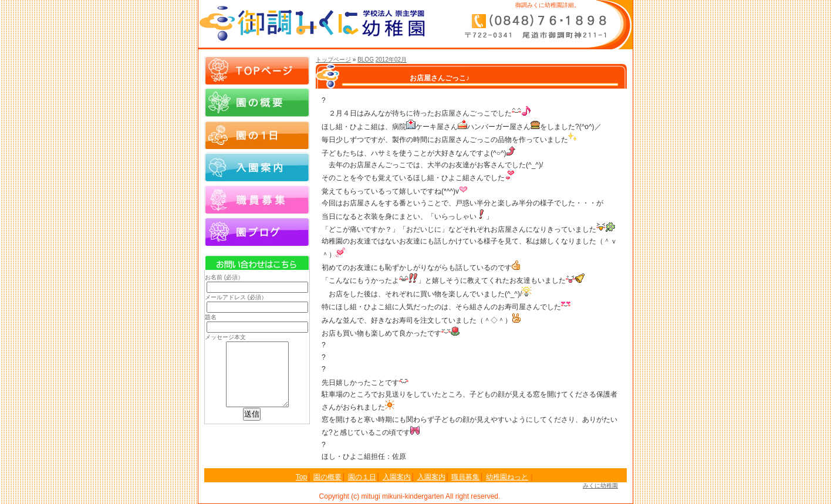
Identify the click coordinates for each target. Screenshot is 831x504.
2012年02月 (391, 60)
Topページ (257, 70)
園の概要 (257, 102)
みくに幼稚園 (600, 486)
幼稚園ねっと (507, 477)
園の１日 (257, 134)
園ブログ (257, 231)
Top (301, 477)
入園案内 (257, 167)
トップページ (333, 60)
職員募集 (257, 199)
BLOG (366, 60)
